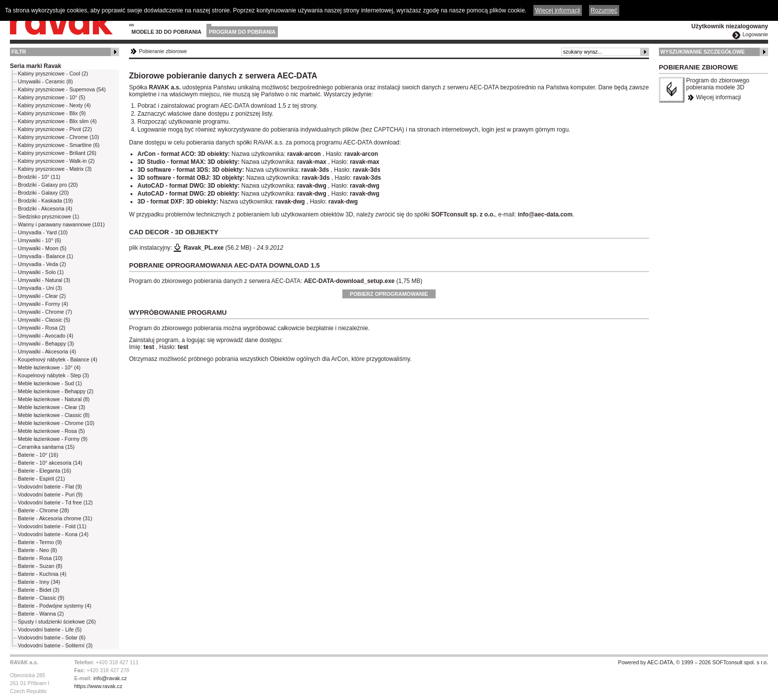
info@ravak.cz (110, 678)
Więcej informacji (719, 97)
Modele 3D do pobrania (166, 32)
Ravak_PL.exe (204, 248)
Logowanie (755, 34)
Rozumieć (604, 10)
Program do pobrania (242, 32)
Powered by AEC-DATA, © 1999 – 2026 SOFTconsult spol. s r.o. (693, 662)
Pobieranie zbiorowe (163, 51)
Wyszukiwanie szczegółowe (703, 52)
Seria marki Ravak (35, 66)
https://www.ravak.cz (98, 686)
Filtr (19, 52)
